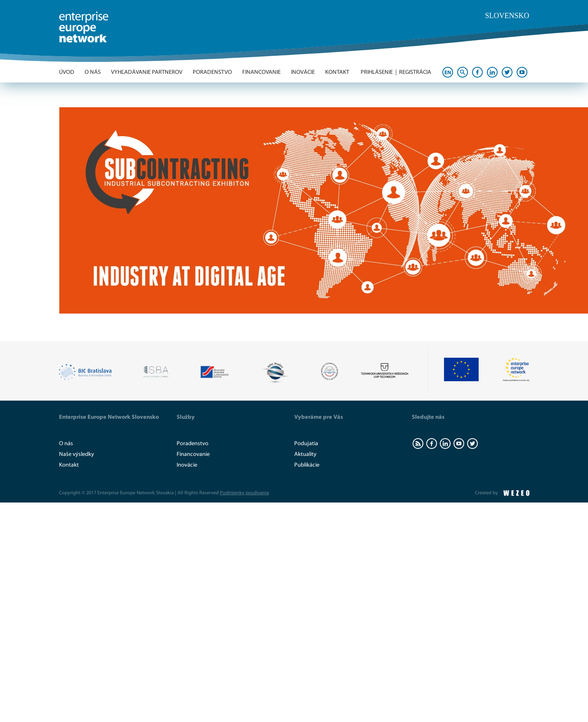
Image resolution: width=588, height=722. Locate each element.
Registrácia (415, 72)
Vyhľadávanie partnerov (147, 72)
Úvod (67, 72)
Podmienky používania (244, 493)
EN (448, 72)
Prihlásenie (377, 72)
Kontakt (337, 72)
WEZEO (516, 493)
